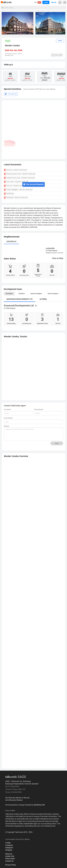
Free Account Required (33, 184)
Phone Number (39, 409)
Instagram (9, 848)
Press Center (10, 859)
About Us (9, 854)
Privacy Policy (11, 865)
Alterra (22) (10, 55)
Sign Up (54, 2)
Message (6, 426)
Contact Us (9, 861)
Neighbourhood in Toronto (54, 253)
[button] (63, 23)
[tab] (33, 165)
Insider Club (10, 856)
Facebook (9, 845)
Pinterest (9, 850)
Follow (60, 41)
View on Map (58, 258)
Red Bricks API (39, 805)
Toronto (20, 54)
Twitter (8, 843)
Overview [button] (16, 456)
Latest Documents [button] (13, 165)
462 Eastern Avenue (11, 54)
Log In (46, 2)
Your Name (7, 409)
